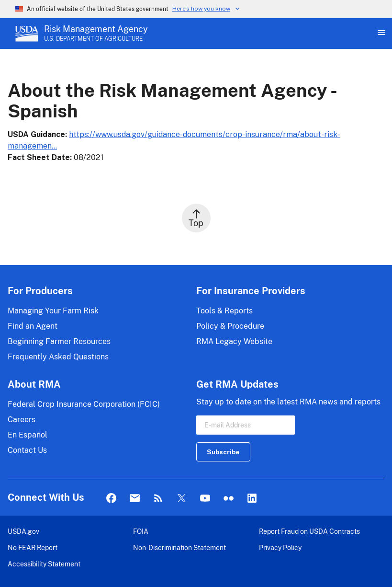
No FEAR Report (33, 547)
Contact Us (27, 450)
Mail (135, 499)
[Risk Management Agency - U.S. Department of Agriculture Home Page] (96, 34)
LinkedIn (252, 499)
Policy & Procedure (230, 326)
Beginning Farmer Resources (59, 341)
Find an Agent (33, 326)
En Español (28, 435)
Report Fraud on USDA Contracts (309, 531)
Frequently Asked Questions (58, 357)
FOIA (141, 531)
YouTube (205, 499)
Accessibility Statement (44, 564)
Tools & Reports (224, 311)
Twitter (182, 499)
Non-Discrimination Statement (179, 547)
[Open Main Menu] (381, 34)
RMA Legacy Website (234, 341)
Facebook (111, 499)
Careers (22, 420)
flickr (229, 499)
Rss (158, 499)
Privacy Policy (280, 547)
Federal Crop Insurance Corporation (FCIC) (84, 404)
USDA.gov (23, 531)
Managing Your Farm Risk (53, 311)
